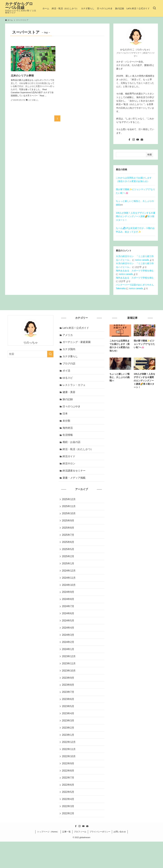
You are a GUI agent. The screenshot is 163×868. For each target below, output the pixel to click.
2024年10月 (69, 598)
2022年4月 (69, 824)
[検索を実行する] (50, 354)
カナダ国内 (69, 351)
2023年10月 (69, 689)
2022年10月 (69, 779)
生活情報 (68, 441)
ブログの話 (69, 366)
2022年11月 (69, 772)
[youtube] (138, 140)
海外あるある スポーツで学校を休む (135, 271)
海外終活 (68, 433)
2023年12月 (69, 674)
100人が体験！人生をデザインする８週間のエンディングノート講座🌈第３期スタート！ (136, 216)
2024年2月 (69, 659)
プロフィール (80, 858)
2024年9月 (69, 606)
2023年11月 (69, 681)
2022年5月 (69, 817)
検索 (150, 155)
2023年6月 (69, 719)
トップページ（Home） (48, 858)
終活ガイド (69, 464)
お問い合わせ (120, 858)
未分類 (67, 426)
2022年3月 (69, 832)
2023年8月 (69, 704)
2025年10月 (69, 523)
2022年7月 (69, 802)
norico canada (142, 260)
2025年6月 (69, 553)
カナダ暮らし (71, 358)
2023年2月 (69, 749)
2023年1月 (69, 757)
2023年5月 (69, 726)
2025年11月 (69, 515)
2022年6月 (69, 809)
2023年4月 (69, 734)
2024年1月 (69, 666)
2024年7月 (69, 621)
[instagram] (134, 140)
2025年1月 (69, 576)
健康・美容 (69, 396)
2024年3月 (69, 651)
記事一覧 (67, 858)
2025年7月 (69, 546)
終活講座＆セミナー (74, 479)
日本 (66, 418)
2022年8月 (69, 794)
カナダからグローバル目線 (19, 6)
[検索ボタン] (154, 8)
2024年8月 (69, 614)
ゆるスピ (68, 381)
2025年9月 (69, 531)
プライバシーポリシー (100, 858)
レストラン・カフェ (74, 388)
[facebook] (129, 140)
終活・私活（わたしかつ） (78, 456)
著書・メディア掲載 (74, 486)
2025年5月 (69, 561)
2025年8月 (69, 538)
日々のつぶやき (72, 411)
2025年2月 (69, 568)
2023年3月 (69, 742)
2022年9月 (69, 787)
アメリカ (68, 336)
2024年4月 (69, 644)
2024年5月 (69, 636)
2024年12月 (69, 583)
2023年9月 (69, 696)
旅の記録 (68, 403)
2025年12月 (69, 508)
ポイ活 (67, 373)
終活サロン (69, 471)
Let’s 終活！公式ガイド (76, 328)
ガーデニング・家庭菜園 (77, 343)
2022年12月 (69, 764)
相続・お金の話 (72, 449)
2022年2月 (69, 839)
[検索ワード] (31, 354)
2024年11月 (69, 591)
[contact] (142, 140)
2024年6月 (69, 629)
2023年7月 (69, 711)
